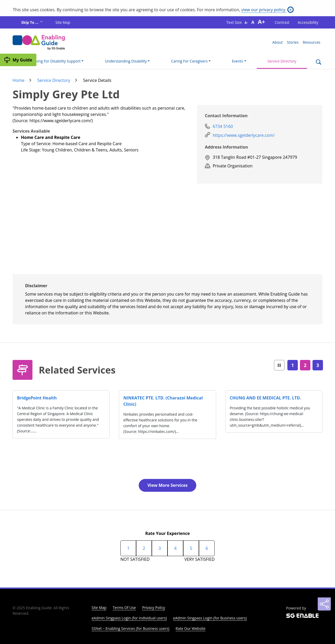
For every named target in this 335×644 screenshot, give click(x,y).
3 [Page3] (318, 365)
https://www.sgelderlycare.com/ (244, 135)
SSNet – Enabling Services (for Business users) (130, 628)
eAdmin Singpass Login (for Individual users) (129, 618)
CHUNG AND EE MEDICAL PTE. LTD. (266, 398)
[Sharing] (324, 604)
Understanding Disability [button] (126, 61)
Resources (312, 42)
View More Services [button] (167, 485)
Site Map (63, 22)
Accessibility (308, 22)
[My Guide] (18, 60)
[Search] (318, 63)
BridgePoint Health (37, 398)
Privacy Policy (153, 608)
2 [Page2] (305, 365)
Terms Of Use (124, 608)
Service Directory (282, 61)
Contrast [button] (282, 22)
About (278, 42)
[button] (279, 365)
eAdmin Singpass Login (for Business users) (210, 618)
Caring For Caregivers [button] (189, 61)
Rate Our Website (191, 628)
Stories (293, 42)
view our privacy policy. (264, 10)
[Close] (291, 10)
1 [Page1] (293, 365)
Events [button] (238, 61)
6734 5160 (223, 126)
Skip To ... (30, 22)
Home (18, 80)
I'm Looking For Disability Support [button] (52, 61)
